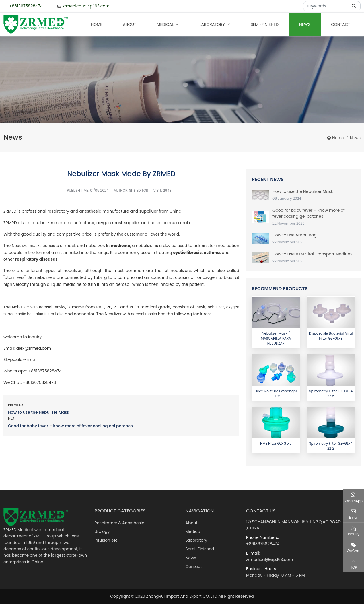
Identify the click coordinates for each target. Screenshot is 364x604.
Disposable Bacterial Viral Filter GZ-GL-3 (331, 336)
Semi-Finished (265, 24)
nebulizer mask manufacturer (65, 223)
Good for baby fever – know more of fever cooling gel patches (70, 426)
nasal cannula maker (172, 223)
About (129, 24)
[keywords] (326, 6)
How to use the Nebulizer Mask (39, 412)
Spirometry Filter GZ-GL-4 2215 (331, 393)
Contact (341, 24)
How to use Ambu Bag (295, 235)
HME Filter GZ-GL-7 (276, 443)
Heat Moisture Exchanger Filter (276, 393)
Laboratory (212, 24)
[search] (354, 6)
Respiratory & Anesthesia (119, 523)
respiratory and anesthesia (75, 211)
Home (97, 24)
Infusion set (106, 540)
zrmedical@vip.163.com (86, 6)
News (305, 24)
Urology (102, 531)
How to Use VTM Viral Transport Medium (312, 254)
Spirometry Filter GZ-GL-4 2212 (331, 446)
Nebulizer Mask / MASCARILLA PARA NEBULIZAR (276, 338)
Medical (165, 24)
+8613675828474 (26, 6)
